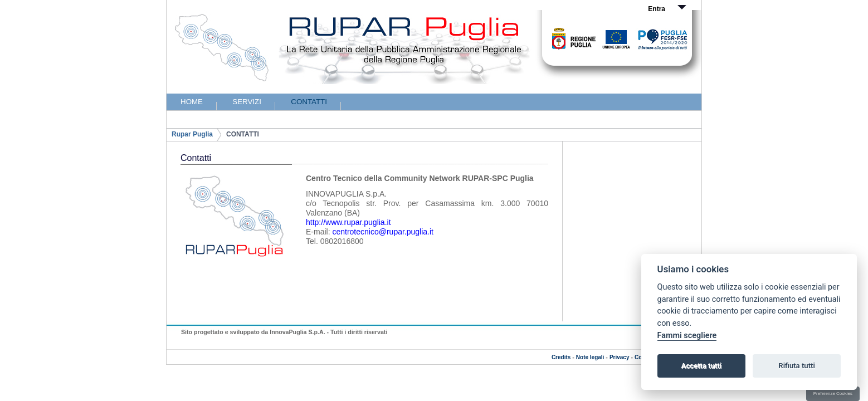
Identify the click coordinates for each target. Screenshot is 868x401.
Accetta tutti (701, 366)
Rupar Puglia (192, 134)
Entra (657, 9)
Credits (561, 357)
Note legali (590, 357)
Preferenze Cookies (833, 393)
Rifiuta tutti (797, 366)
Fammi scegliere (687, 336)
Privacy (620, 357)
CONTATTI (243, 134)
